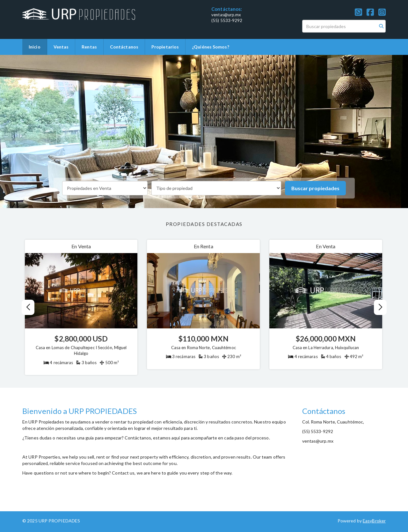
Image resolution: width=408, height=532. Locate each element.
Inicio (35, 47)
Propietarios (165, 47)
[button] (380, 307)
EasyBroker (374, 521)
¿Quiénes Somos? (211, 47)
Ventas (61, 47)
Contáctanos (124, 47)
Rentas (89, 47)
